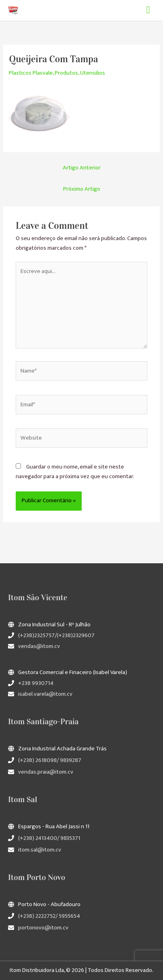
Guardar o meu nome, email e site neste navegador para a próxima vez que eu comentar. (75, 472)
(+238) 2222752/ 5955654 (49, 916)
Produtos (66, 73)
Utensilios (93, 73)
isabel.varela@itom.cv (45, 694)
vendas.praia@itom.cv (46, 772)
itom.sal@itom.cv (40, 850)
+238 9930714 (36, 683)
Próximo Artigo (82, 189)
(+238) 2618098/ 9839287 (50, 760)
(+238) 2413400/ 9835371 (49, 838)
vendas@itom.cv (39, 646)
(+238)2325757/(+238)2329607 (56, 636)
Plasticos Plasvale (31, 73)
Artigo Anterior (82, 168)
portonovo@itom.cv (43, 928)
